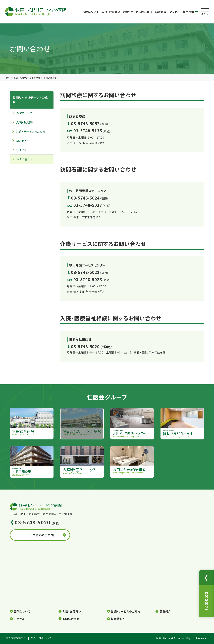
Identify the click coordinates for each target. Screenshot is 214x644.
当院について (91, 12)
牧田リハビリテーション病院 (27, 78)
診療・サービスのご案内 (138, 12)
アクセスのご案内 (42, 535)
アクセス (175, 12)
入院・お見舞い (111, 12)
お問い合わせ (25, 159)
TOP (8, 78)
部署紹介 (161, 12)
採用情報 (190, 12)
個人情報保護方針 (16, 638)
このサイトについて (41, 638)
